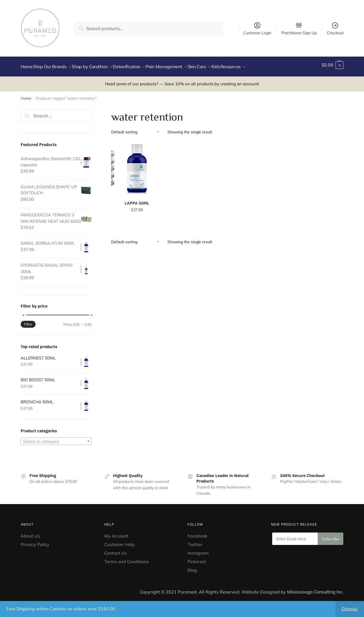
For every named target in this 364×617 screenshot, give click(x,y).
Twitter (195, 541)
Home (26, 95)
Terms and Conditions (126, 558)
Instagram (198, 550)
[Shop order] (137, 129)
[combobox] (56, 438)
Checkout (335, 28)
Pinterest (197, 558)
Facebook (197, 533)
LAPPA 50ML (137, 200)
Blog (192, 567)
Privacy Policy (35, 541)
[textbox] (56, 438)
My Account (116, 533)
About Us (30, 533)
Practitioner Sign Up (299, 33)
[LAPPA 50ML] (137, 165)
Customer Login (257, 28)
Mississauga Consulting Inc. (315, 589)
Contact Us (116, 550)
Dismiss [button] (350, 609)
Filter (28, 321)
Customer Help (120, 541)
